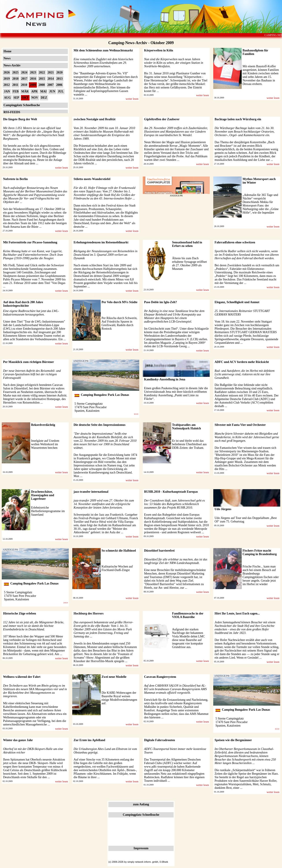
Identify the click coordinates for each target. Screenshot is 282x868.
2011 (15, 85)
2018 (15, 79)
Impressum (141, 848)
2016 (33, 79)
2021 (51, 72)
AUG (7, 98)
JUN (52, 91)
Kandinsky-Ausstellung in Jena (165, 379)
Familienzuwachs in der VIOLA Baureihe (188, 615)
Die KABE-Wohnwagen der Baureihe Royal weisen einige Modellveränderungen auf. (119, 698)
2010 (24, 85)
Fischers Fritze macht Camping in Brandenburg (260, 552)
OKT (25, 98)
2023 (33, 72)
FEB (16, 91)
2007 (50, 85)
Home (7, 51)
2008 (42, 85)
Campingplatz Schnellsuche (22, 105)
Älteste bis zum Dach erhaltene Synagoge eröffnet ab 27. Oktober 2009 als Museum (189, 264)
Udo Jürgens (223, 509)
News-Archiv (12, 65)
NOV (35, 98)
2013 (59, 79)
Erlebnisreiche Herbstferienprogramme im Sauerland (48, 511)
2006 (59, 85)
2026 (7, 72)
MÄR (25, 91)
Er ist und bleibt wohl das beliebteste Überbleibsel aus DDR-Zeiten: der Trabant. (189, 444)
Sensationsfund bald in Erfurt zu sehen (187, 244)
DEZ (44, 98)
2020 (59, 72)
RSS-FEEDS (12, 112)
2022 (42, 72)
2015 (42, 79)
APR (34, 91)
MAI (44, 91)
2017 (24, 79)
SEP (16, 98)
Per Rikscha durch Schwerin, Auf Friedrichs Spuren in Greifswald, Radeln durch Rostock (120, 323)
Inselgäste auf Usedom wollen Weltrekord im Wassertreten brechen (45, 444)
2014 (51, 79)
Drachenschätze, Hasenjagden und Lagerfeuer (43, 495)
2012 (7, 85)
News (7, 58)
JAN (7, 91)
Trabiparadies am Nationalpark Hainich (186, 427)
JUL (61, 91)
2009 (33, 85)
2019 (7, 79)
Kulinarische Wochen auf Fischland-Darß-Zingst (117, 568)
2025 (15, 72)
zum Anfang (141, 804)
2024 (24, 72)
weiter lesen (132, 99)
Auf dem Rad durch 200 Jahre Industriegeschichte (23, 304)
